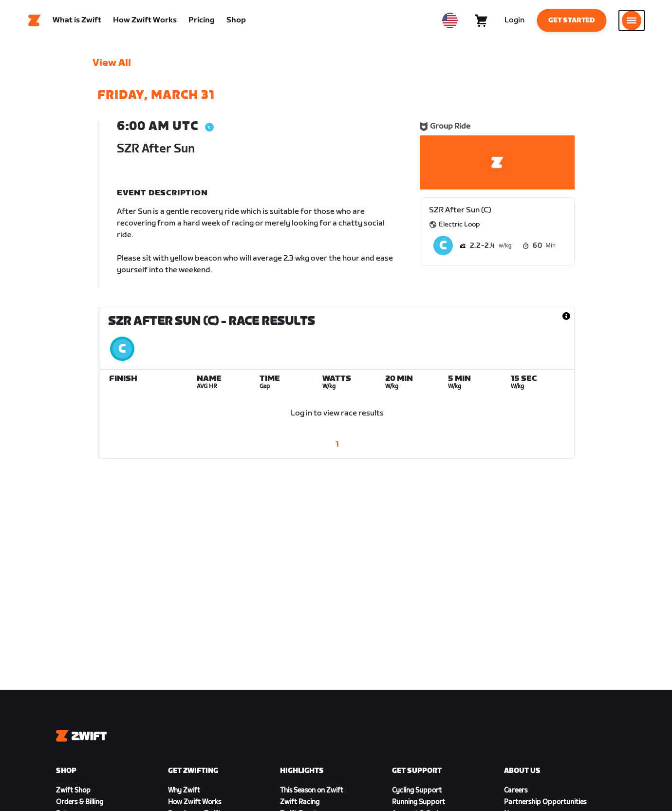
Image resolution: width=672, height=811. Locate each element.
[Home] (35, 22)
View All (112, 66)
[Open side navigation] (632, 22)
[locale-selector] (450, 22)
